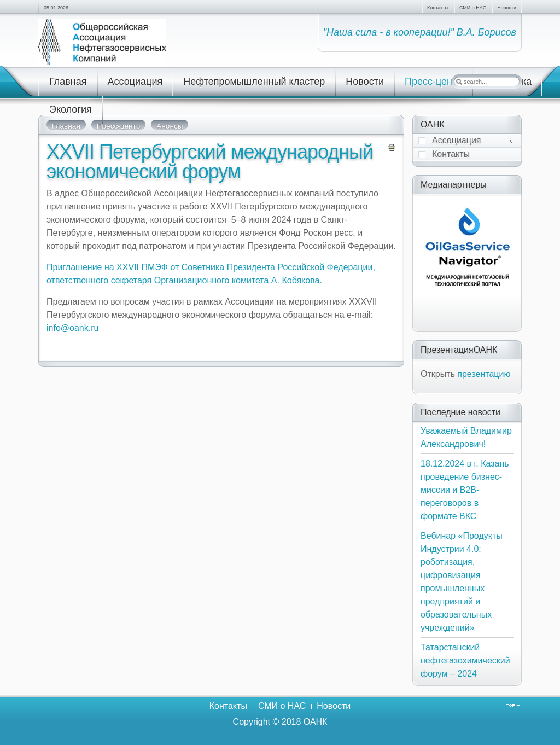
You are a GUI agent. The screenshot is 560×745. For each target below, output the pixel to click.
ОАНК (316, 722)
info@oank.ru (72, 328)
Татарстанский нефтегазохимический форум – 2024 (465, 660)
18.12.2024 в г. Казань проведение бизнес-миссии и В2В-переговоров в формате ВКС (465, 490)
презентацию (484, 374)
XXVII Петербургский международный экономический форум (210, 162)
